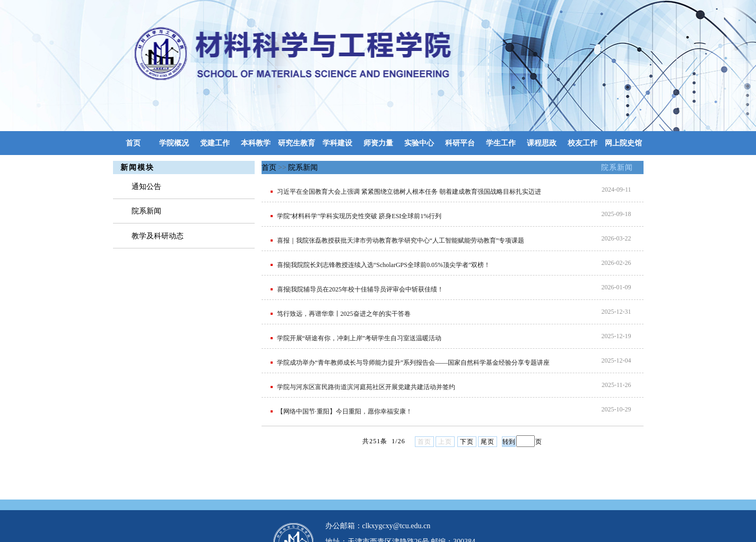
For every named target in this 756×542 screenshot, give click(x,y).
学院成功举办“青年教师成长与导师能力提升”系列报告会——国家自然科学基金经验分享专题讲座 (414, 363)
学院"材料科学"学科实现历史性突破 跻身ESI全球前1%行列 (359, 216)
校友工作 (583, 143)
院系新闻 (617, 167)
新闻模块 (137, 167)
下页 (467, 442)
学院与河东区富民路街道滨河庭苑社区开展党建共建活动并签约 (366, 387)
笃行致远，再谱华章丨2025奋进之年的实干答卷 (344, 314)
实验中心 (419, 143)
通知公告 (146, 187)
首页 (133, 143)
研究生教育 (297, 143)
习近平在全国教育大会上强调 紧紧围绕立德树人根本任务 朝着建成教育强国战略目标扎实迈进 (409, 192)
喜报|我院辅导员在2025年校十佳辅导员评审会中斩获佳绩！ (360, 289)
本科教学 (256, 143)
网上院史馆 (623, 143)
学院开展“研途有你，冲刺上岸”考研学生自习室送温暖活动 (359, 338)
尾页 (488, 442)
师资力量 (378, 143)
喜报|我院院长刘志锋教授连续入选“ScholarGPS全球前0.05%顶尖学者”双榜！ (384, 265)
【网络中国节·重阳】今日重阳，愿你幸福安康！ (345, 411)
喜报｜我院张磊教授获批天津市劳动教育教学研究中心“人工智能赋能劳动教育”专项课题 (401, 240)
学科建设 (337, 143)
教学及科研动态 (158, 236)
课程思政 (542, 143)
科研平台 (460, 143)
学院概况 (174, 143)
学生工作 (501, 143)
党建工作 (215, 143)
